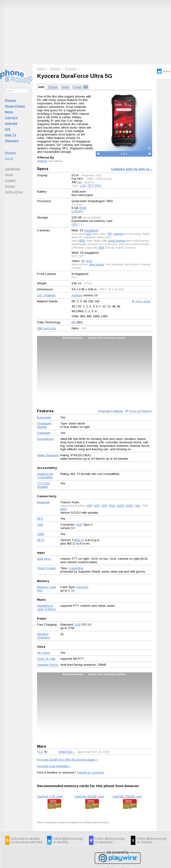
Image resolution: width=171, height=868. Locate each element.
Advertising (12, 169)
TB (73, 590)
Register (10, 153)
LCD (83, 186)
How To (10, 135)
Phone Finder (15, 106)
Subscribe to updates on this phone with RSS (27, 840)
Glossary (12, 141)
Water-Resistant (48, 455)
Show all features (141, 411)
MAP (64, 509)
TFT (91, 186)
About (9, 175)
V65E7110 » (67, 752)
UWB (41, 534)
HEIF (101, 248)
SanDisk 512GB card (89, 796)
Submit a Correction (91, 772)
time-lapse (97, 264)
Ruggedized (45, 439)
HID (138, 506)
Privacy (10, 186)
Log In (9, 158)
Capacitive (76, 568)
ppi (80, 182)
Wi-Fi (41, 540)
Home (41, 69)
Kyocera (71, 69)
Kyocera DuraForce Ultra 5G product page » (67, 760)
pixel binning (117, 241)
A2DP (120, 506)
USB (40, 525)
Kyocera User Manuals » (54, 766)
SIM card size (46, 328)
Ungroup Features (110, 411)
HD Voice (43, 653)
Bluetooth (43, 502)
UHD (89, 261)
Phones (10, 100)
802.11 (80, 540)
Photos (53, 87)
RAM (83, 208)
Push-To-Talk (46, 659)
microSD (82, 587)
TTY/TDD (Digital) (44, 485)
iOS (8, 129)
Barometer (44, 417)
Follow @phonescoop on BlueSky (68, 840)
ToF (110, 234)
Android (11, 123)
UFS (75, 224)
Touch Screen (46, 568)
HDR (82, 241)
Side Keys (44, 559)
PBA (112, 506)
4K (83, 261)
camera (118, 234)
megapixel (91, 230)
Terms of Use (14, 192)
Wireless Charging (43, 636)
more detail (143, 301)
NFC (40, 519)
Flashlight (44, 433)
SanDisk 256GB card (127, 796)
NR (74, 322)
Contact (10, 180)
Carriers (11, 118)
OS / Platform (46, 295)
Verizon (42, 161)
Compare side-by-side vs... (132, 169)
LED (88, 234)
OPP (104, 506)
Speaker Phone (48, 665)
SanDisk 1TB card (50, 796)
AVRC (130, 506)
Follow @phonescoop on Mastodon (110, 840)
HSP (89, 506)
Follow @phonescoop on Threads (152, 840)
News (9, 112)
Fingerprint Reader (44, 425)
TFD (97, 186)
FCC (40, 752)
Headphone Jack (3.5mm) (46, 607)
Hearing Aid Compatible (45, 476)
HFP (97, 506)
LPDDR (77, 211)
